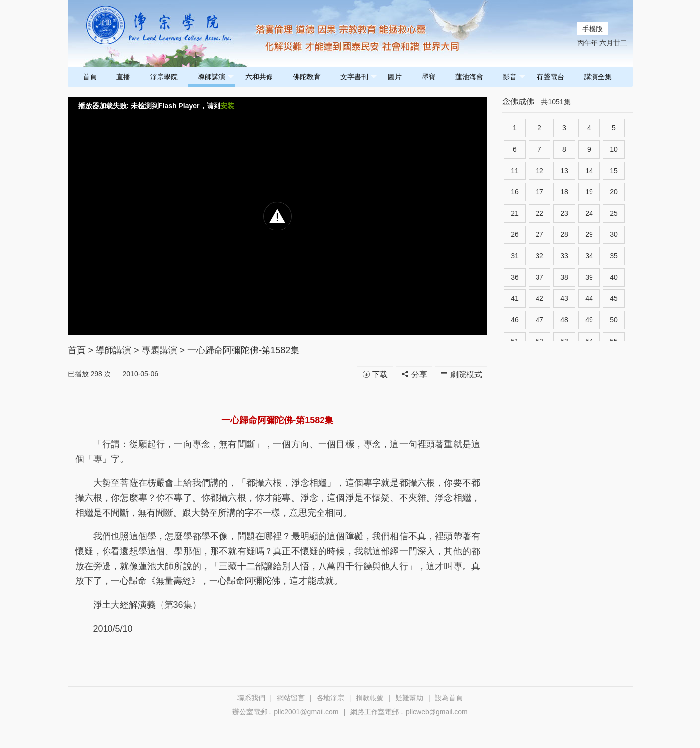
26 (515, 234)
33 (564, 256)
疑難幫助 (409, 698)
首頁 (90, 77)
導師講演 (216, 77)
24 (589, 213)
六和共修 (259, 77)
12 (539, 171)
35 (614, 256)
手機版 (592, 29)
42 (539, 298)
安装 (227, 106)
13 (564, 171)
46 (515, 320)
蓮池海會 (469, 77)
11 (515, 171)
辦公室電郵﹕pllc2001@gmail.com (285, 712)
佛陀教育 (307, 77)
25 (614, 213)
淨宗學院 (164, 77)
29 (589, 234)
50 (614, 320)
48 (564, 320)
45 (614, 298)
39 (589, 277)
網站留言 (291, 698)
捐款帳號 (370, 698)
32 (539, 256)
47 (539, 320)
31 (515, 256)
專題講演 (160, 350)
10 (614, 149)
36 (515, 277)
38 (564, 277)
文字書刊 (358, 77)
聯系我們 (251, 698)
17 (539, 192)
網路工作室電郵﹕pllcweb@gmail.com (409, 712)
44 (589, 298)
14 (589, 171)
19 (589, 192)
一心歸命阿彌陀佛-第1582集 (243, 350)
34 (589, 256)
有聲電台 (550, 77)
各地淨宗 (330, 698)
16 (515, 192)
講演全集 (598, 77)
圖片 (395, 77)
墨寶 (429, 77)
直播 (123, 77)
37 (539, 277)
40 (614, 277)
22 (539, 213)
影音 (514, 77)
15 (614, 171)
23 (564, 213)
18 (564, 192)
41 (515, 298)
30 (614, 234)
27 (539, 234)
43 (564, 298)
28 (564, 234)
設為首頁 (449, 698)
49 (589, 320)
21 (515, 213)
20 (614, 192)
